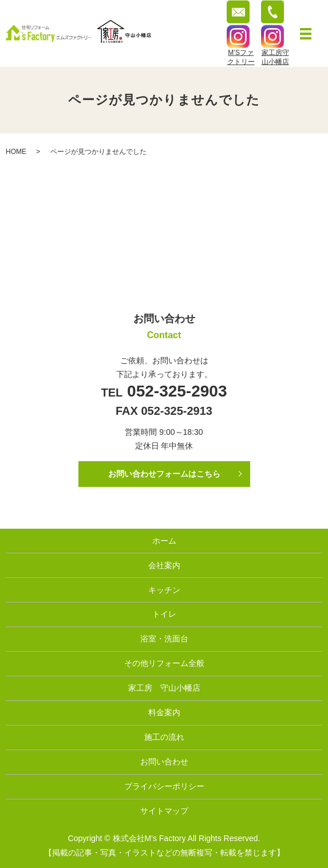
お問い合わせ (164, 762)
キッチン (164, 590)
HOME (16, 152)
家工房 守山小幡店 (164, 688)
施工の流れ (164, 737)
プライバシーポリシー (164, 786)
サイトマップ (164, 811)
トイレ (164, 614)
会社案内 (164, 565)
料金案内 (164, 712)
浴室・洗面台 (164, 639)
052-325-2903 (175, 391)
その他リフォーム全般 (164, 663)
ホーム (164, 541)
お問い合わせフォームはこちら (164, 474)
